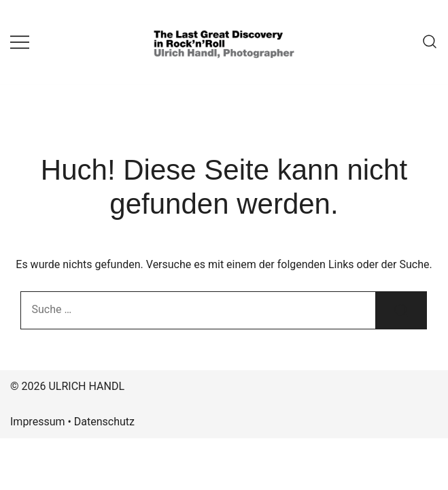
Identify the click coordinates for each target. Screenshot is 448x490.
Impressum (38, 422)
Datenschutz (104, 422)
